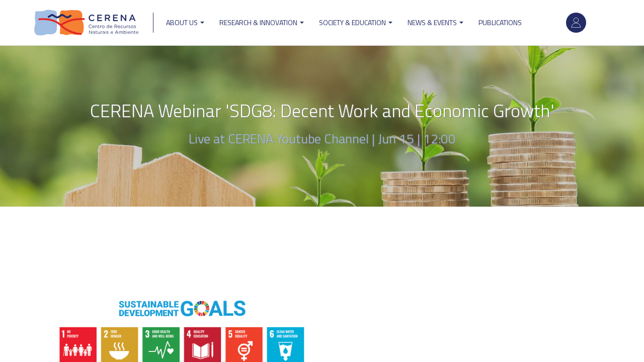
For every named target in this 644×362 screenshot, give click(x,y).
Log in (576, 23)
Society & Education (356, 22)
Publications (500, 22)
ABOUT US (185, 22)
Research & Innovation (262, 22)
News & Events (435, 22)
